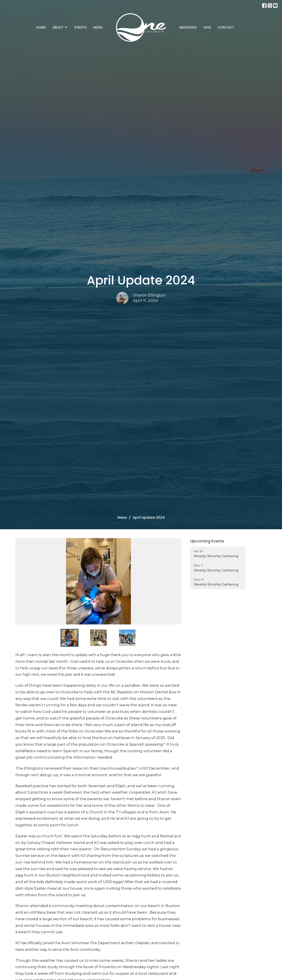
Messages (188, 27)
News (98, 27)
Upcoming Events (207, 541)
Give (207, 27)
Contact (226, 27)
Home (41, 27)
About (60, 27)
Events (81, 27)
